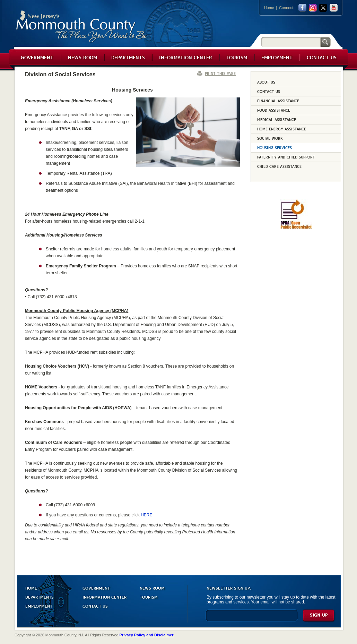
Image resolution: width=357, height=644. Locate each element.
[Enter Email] (252, 619)
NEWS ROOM (152, 588)
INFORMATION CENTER (105, 597)
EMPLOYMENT (39, 606)
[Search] (291, 42)
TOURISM (149, 597)
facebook (302, 8)
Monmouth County (82, 27)
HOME (31, 588)
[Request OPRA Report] (296, 228)
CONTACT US (95, 606)
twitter (323, 8)
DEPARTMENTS (40, 597)
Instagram (313, 8)
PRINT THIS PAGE (220, 73)
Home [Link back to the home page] (269, 8)
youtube (334, 8)
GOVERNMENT (96, 588)
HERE (146, 515)
